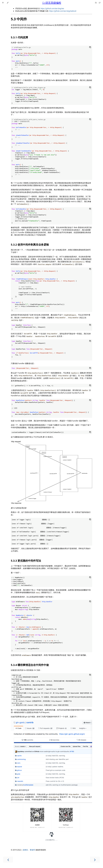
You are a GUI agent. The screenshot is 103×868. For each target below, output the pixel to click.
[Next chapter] (95, 860)
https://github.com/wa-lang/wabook (63, 11)
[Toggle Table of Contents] (3, 3)
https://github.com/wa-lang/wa (52, 8)
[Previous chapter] (8, 860)
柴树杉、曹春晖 (29, 850)
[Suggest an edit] (100, 3)
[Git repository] (96, 3)
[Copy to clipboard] (90, 47)
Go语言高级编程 (52, 3)
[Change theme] (8, 3)
